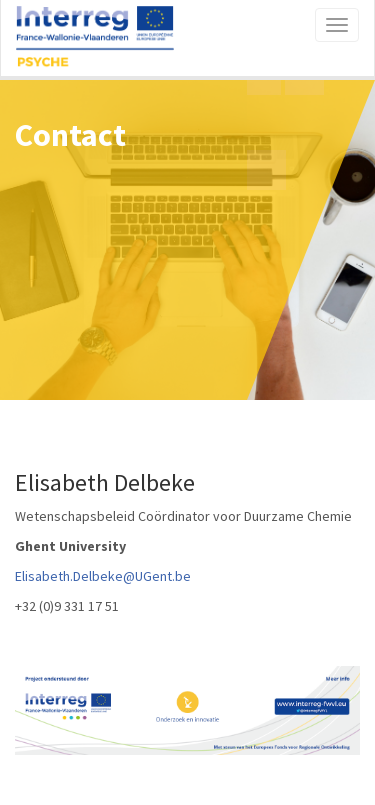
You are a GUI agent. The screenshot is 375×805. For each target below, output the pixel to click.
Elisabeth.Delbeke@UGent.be (103, 576)
